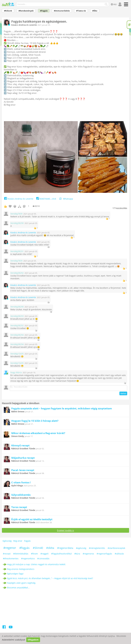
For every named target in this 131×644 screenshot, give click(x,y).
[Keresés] (106, 4)
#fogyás (24, 549)
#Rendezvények (26, 11)
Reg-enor (18, 542)
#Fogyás (44, 11)
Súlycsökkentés (21, 496)
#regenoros (88, 555)
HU (113, 4)
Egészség (7, 542)
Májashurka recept (23, 459)
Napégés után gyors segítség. (21, 584)
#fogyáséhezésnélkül (61, 555)
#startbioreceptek (116, 549)
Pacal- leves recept (23, 471)
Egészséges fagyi (15, 574)
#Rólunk (8, 11)
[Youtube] (11, 628)
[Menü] (126, 5)
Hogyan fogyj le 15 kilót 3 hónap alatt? (35, 422)
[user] (120, 4)
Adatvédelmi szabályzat (13, 640)
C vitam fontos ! (21, 483)
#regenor (10, 549)
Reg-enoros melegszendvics (21, 570)
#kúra (77, 555)
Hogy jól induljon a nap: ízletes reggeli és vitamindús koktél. (36, 565)
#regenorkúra (28, 559)
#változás (119, 555)
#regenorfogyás (104, 555)
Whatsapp (66, 199)
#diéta (50, 549)
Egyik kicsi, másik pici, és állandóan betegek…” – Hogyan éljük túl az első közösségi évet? (50, 579)
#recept (7, 555)
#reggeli (45, 555)
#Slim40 (38, 549)
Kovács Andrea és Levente (24, 25)
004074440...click (46, 199)
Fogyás (27, 542)
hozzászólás (120, 208)
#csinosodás (43, 559)
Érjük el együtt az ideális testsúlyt (32, 520)
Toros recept (19, 508)
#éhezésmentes (11, 559)
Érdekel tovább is (65, 531)
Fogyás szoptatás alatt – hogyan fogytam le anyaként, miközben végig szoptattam (62, 409)
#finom (34, 555)
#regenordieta (65, 549)
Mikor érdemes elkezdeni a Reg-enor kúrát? (38, 434)
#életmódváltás (21, 555)
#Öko (95, 11)
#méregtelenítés (97, 549)
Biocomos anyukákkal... (18, 588)
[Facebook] (4, 628)
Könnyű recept (20, 446)
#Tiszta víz (81, 11)
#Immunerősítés (62, 11)
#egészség (81, 549)
